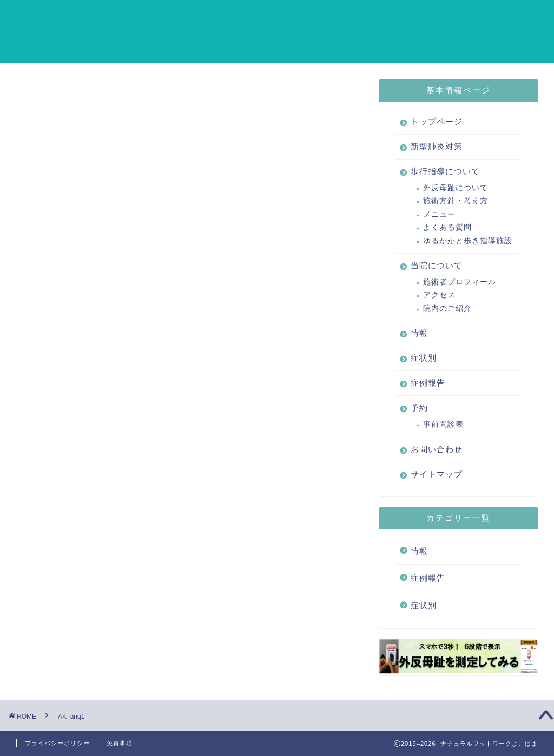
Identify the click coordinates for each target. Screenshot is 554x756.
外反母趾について (456, 188)
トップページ (121, 17)
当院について (342, 17)
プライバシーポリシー (57, 743)
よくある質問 (447, 227)
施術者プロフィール (460, 282)
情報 (393, 17)
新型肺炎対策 (189, 17)
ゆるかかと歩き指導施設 (468, 241)
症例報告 (478, 17)
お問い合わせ (121, 38)
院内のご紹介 (447, 309)
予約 (520, 17)
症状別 (431, 17)
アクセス (439, 296)
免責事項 (120, 743)
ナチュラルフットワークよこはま (46, 31)
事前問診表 (443, 424)
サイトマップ (189, 38)
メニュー (439, 214)
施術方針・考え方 (456, 201)
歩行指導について (266, 17)
